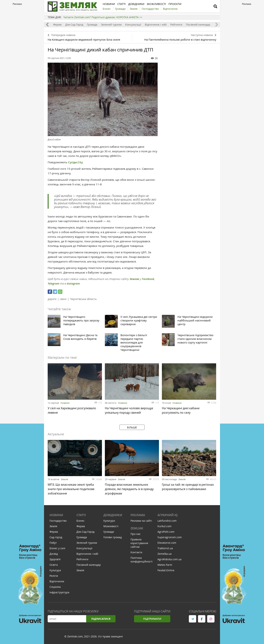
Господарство (58, 521)
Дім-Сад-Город (74, 25)
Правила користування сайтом (139, 543)
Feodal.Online (166, 570)
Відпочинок (57, 581)
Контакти (136, 552)
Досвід (54, 554)
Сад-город (56, 537)
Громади (109, 532)
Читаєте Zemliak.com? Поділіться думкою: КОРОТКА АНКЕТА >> (103, 17)
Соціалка (55, 587)
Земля (64, 479)
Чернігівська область (83, 299)
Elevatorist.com (167, 543)
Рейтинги (176, 25)
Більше (132, 427)
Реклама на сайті (141, 521)
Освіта (54, 565)
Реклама (138, 515)
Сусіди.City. (76, 162)
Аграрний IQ (168, 515)
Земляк (134, 279)
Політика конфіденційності (142, 560)
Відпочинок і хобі (156, 25)
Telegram (53, 284)
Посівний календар (198, 25)
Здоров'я (55, 559)
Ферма (57, 25)
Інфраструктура (59, 592)
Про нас (136, 534)
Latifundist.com (167, 521)
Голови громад (113, 537)
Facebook (148, 279)
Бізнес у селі (57, 548)
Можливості (111, 526)
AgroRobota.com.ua (169, 559)
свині (63, 299)
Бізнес (80, 521)
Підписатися (101, 619)
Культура (55, 570)
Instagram (73, 284)
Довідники (113, 515)
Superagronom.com (170, 537)
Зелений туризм (111, 25)
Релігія (54, 576)
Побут (53, 543)
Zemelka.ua (165, 554)
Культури (109, 521)
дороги (52, 299)
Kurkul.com (164, 526)
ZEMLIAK (137, 528)
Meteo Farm (165, 565)
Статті (81, 515)
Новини (65, 403)
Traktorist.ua (165, 548)
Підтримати (152, 619)
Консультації (133, 25)
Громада (92, 25)
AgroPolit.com (166, 532)
